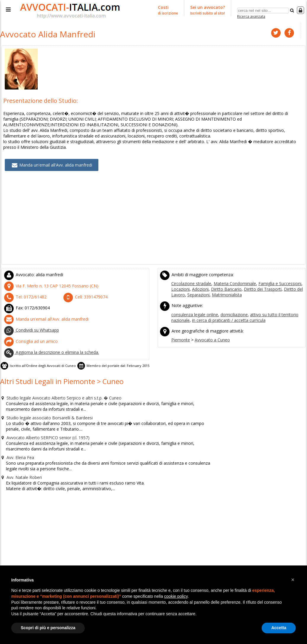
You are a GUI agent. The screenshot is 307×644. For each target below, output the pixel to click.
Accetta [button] (279, 628)
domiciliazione (231, 306)
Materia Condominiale (231, 277)
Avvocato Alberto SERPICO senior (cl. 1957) (40, 421)
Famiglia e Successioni (273, 277)
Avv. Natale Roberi (19, 459)
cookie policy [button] (176, 596)
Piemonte (180, 330)
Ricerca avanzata (251, 16)
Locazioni (180, 283)
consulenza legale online (194, 306)
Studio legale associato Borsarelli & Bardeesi (43, 402)
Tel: (23, 290)
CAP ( (45, 279)
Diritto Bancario (221, 283)
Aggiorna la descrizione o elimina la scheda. (48, 341)
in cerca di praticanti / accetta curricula (225, 312)
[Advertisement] (153, 216)
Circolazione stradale (190, 277)
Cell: (83, 290)
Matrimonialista (223, 288)
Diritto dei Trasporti (254, 283)
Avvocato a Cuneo (209, 330)
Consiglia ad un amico (28, 331)
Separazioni (196, 288)
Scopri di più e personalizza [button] (48, 628)
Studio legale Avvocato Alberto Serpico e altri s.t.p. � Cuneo (56, 383)
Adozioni (198, 283)
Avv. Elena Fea (16, 440)
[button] (293, 580)
